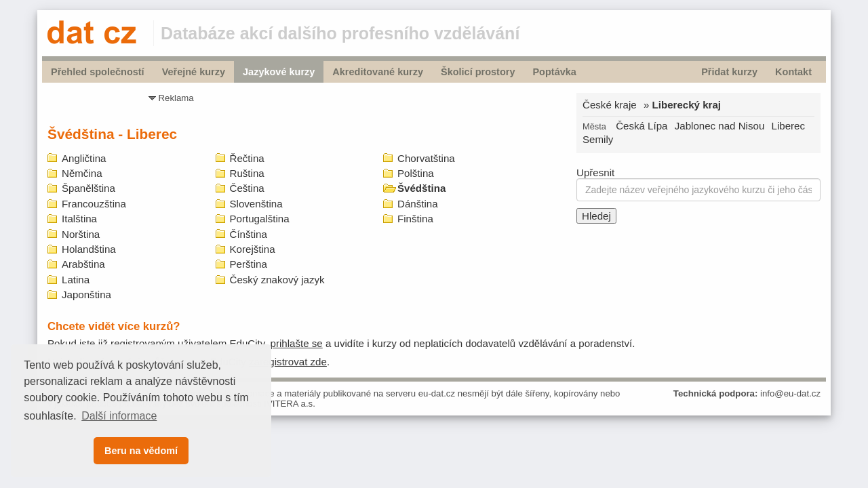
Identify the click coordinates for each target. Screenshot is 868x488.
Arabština (83, 264)
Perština (249, 264)
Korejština (253, 249)
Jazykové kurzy (279, 72)
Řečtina (247, 158)
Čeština (247, 188)
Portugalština (260, 219)
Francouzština (94, 204)
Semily (598, 139)
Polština (416, 173)
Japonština (86, 294)
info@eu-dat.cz (790, 393)
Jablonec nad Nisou (720, 126)
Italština (79, 219)
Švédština (421, 188)
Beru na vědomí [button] (141, 451)
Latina (76, 280)
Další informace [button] (119, 416)
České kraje (610, 105)
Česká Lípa (642, 126)
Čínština (249, 234)
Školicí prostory (478, 72)
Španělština (88, 188)
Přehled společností (98, 72)
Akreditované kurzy (378, 72)
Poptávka (554, 72)
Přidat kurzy (729, 72)
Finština (415, 219)
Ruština (247, 173)
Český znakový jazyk (277, 280)
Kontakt (793, 72)
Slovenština (256, 204)
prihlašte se (297, 343)
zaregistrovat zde (288, 362)
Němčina (82, 173)
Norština (81, 234)
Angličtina (84, 158)
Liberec (789, 126)
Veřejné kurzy (194, 72)
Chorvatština (426, 158)
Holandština (89, 249)
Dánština (418, 204)
